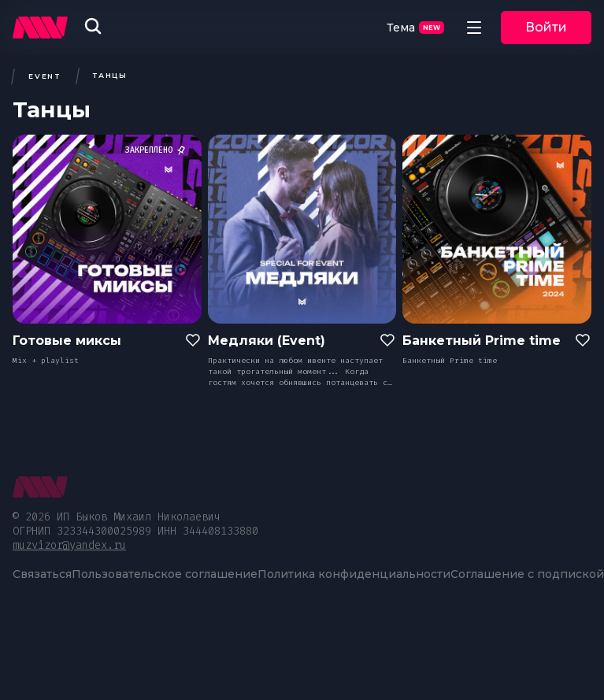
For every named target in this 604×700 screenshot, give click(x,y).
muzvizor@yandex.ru (69, 545)
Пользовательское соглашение (165, 574)
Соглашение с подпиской (527, 574)
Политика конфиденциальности (354, 574)
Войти (546, 27)
